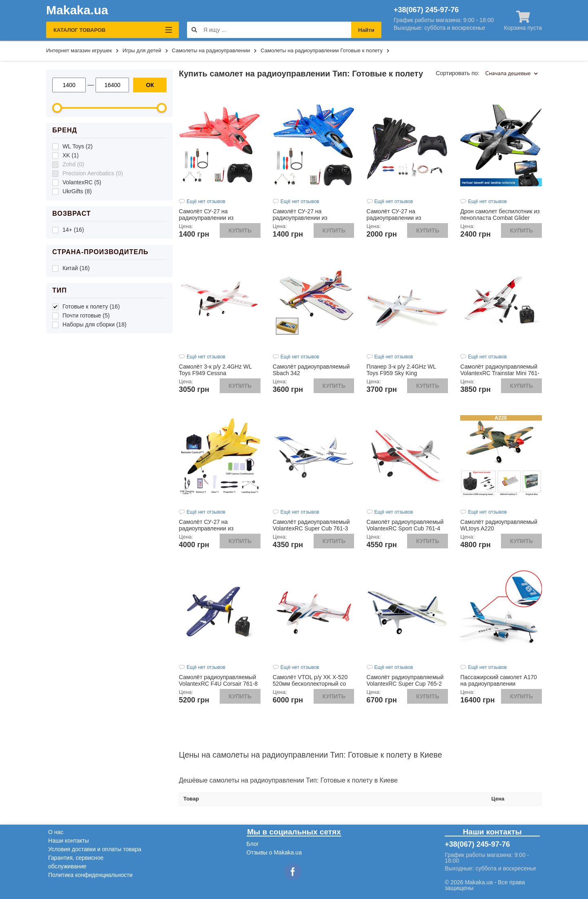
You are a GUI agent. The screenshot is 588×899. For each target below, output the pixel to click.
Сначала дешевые (511, 74)
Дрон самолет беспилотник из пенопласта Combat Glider (500, 215)
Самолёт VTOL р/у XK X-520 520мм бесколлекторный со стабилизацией (310, 684)
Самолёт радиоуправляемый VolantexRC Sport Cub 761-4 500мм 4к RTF (405, 528)
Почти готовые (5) (86, 315)
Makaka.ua (77, 10)
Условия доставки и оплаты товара (95, 849)
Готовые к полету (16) (91, 306)
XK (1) (71, 155)
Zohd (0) (73, 164)
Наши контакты (68, 841)
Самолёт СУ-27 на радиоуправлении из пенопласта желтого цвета (214, 528)
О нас (56, 832)
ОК (150, 85)
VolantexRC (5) (82, 182)
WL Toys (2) (78, 146)
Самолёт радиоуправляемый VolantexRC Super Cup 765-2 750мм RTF (405, 684)
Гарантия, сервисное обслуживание (76, 862)
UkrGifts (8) (77, 191)
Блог (253, 844)
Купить (240, 230)
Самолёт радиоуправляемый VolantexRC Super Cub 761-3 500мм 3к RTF (311, 528)
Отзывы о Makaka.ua (274, 852)
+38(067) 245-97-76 (426, 10)
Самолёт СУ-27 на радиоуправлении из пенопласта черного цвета (402, 218)
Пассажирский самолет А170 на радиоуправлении (499, 680)
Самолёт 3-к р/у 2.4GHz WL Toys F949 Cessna (215, 370)
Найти (366, 30)
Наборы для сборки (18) (95, 324)
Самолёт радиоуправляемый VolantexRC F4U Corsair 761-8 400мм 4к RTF (218, 684)
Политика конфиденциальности (90, 875)
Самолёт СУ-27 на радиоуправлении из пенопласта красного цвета (215, 218)
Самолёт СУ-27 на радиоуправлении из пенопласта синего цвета (306, 218)
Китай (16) (76, 268)
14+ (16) (73, 230)
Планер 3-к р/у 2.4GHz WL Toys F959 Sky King (401, 370)
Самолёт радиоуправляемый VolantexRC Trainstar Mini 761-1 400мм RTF (500, 373)
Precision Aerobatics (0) (93, 173)
